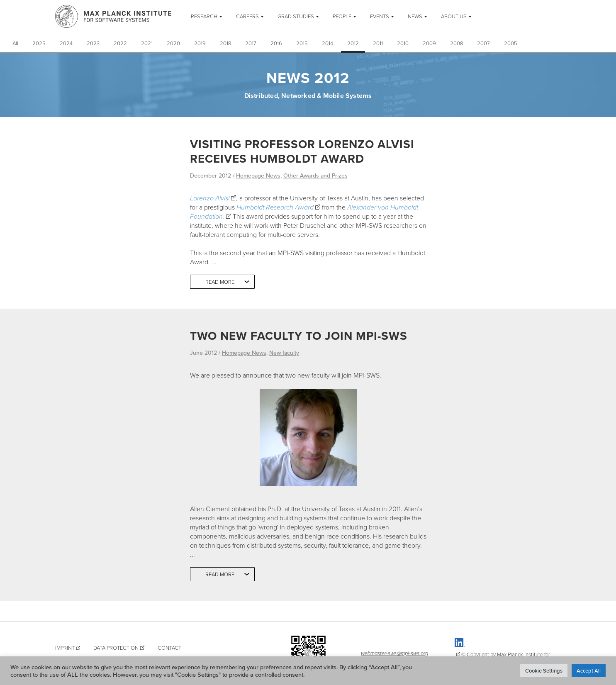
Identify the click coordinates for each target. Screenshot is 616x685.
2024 (66, 43)
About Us (454, 16)
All (15, 43)
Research (204, 16)
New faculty (284, 353)
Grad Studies (296, 16)
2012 (353, 43)
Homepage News (258, 176)
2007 (483, 43)
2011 (378, 43)
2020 (173, 43)
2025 (39, 43)
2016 (276, 43)
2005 (511, 43)
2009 (429, 43)
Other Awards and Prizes (315, 176)
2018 (225, 43)
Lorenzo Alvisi (210, 198)
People (342, 16)
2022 (120, 43)
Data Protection (116, 648)
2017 (251, 43)
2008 (457, 43)
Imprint (65, 648)
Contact (169, 648)
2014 (327, 43)
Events (380, 16)
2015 (302, 43)
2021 (147, 43)
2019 (200, 43)
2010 (403, 43)
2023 (93, 43)
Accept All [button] (589, 670)
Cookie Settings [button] (544, 670)
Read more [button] (220, 282)
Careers (247, 16)
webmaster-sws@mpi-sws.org (394, 653)
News (415, 16)
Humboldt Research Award (275, 207)
